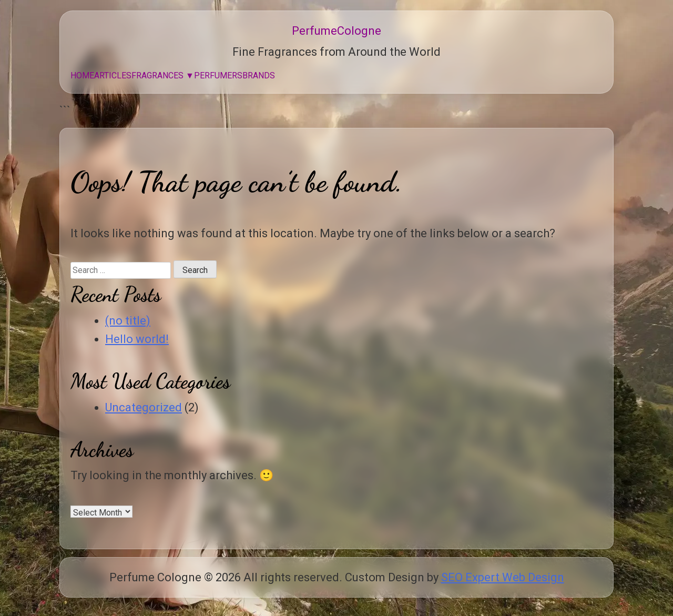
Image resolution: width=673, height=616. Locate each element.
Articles (113, 75)
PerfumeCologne (336, 31)
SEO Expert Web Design (503, 577)
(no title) (128, 321)
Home (82, 75)
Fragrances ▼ (163, 75)
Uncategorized (144, 407)
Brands (259, 75)
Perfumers (218, 75)
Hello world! (137, 339)
